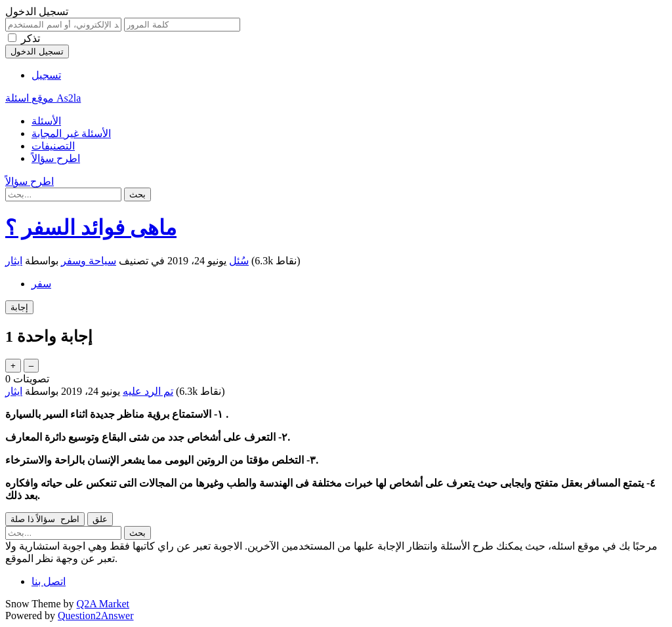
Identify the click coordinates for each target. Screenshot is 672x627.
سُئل (239, 261)
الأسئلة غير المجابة (71, 133)
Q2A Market (103, 604)
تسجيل (46, 75)
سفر (41, 284)
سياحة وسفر (89, 261)
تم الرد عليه (148, 391)
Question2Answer (96, 616)
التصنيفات (53, 146)
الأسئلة (46, 121)
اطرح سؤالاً (56, 158)
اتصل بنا (49, 581)
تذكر (31, 38)
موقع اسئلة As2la (43, 98)
